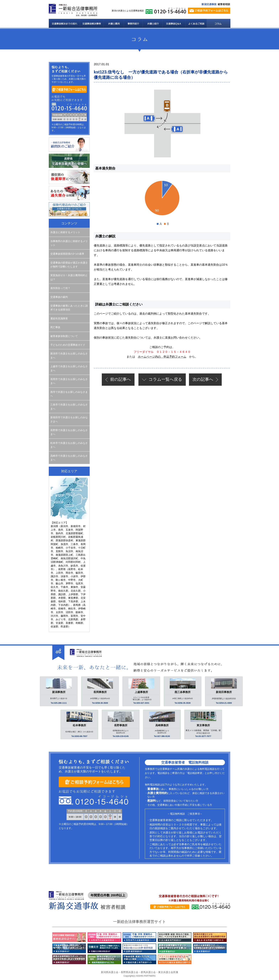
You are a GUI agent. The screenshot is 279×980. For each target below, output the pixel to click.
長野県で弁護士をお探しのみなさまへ (69, 432)
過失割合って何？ (60, 288)
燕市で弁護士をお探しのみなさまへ (69, 394)
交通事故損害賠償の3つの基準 (67, 254)
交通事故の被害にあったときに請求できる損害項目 (69, 308)
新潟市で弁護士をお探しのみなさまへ (69, 355)
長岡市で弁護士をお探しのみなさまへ (69, 381)
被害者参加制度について (64, 336)
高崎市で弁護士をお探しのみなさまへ (69, 458)
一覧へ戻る (165, 379)
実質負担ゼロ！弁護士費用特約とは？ (69, 277)
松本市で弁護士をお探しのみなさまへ (69, 445)
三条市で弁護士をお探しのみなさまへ (69, 407)
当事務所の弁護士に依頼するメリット (69, 243)
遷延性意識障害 (59, 318)
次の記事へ (203, 379)
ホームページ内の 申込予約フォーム (162, 357)
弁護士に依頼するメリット (65, 232)
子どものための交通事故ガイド (68, 345)
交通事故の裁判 (59, 297)
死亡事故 (55, 327)
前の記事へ (121, 379)
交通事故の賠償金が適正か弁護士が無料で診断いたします (69, 265)
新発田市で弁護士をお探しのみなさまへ (69, 419)
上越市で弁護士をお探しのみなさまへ (69, 368)
